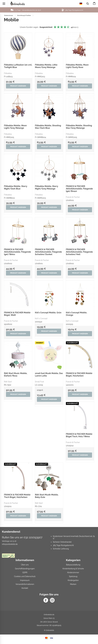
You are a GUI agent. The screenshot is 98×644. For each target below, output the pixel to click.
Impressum (25, 582)
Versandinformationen (25, 586)
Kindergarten (73, 582)
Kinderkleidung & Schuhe (73, 570)
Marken (73, 586)
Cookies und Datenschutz (25, 578)
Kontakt (25, 590)
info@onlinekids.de (10, 546)
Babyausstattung (73, 566)
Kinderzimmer (73, 574)
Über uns (25, 566)
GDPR (25, 574)
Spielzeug (73, 578)
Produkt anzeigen (18, 86)
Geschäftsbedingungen (25, 570)
